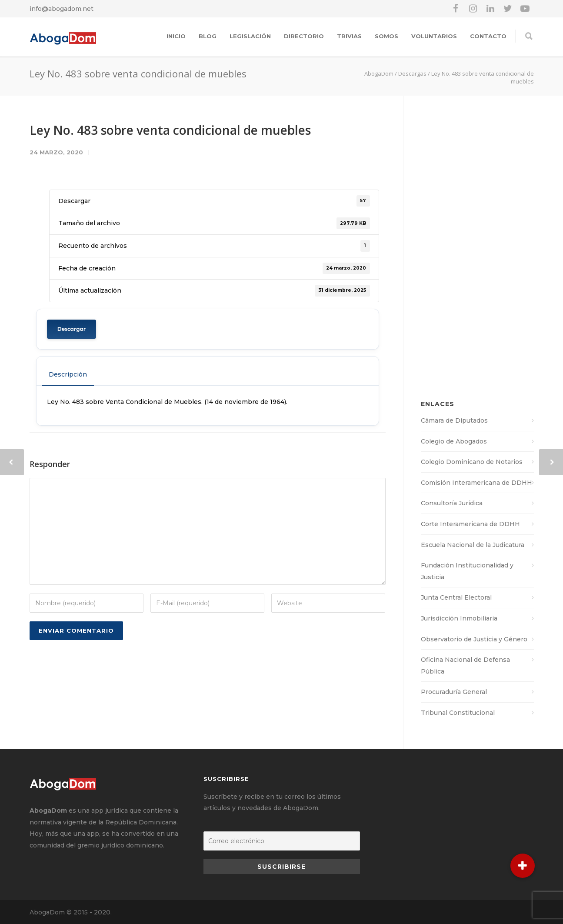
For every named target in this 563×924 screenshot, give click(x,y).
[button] (523, 866)
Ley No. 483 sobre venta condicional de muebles (170, 130)
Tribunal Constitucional (458, 713)
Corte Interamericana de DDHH (470, 524)
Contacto (488, 36)
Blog (208, 36)
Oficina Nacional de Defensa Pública (465, 665)
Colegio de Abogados (454, 441)
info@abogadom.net (62, 9)
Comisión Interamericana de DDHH (476, 483)
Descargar (72, 329)
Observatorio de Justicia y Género (474, 639)
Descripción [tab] (68, 374)
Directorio (304, 36)
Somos (386, 36)
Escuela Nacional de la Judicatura (473, 545)
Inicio (176, 36)
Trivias (349, 36)
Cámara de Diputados (454, 420)
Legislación (250, 36)
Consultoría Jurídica (452, 503)
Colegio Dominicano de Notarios (472, 462)
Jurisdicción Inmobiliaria (459, 618)
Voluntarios (434, 36)
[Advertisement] (477, 252)
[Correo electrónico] (282, 841)
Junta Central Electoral (456, 597)
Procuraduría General (454, 692)
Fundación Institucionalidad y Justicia (467, 571)
